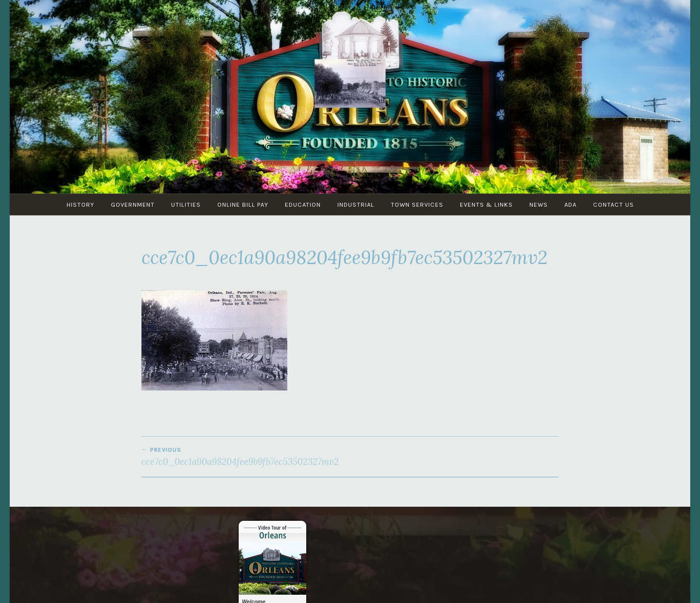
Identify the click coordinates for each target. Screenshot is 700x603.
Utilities (186, 204)
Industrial (356, 204)
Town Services (417, 204)
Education (303, 204)
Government (133, 204)
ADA (570, 204)
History (80, 204)
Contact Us (613, 204)
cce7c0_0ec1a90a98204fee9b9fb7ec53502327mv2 (246, 457)
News (539, 204)
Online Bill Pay (243, 204)
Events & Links (486, 204)
